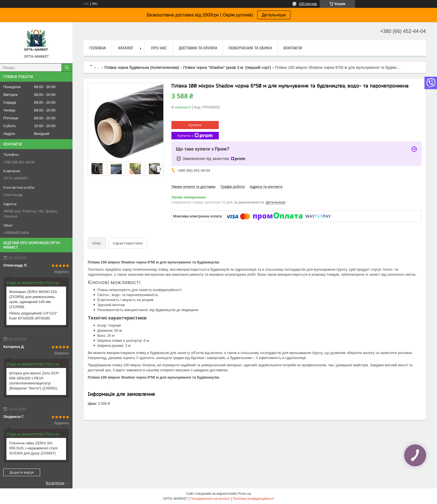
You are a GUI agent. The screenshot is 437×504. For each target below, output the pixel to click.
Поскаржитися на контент (210, 499)
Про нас (159, 48)
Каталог (126, 48)
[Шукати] (67, 67)
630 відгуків (308, 4)
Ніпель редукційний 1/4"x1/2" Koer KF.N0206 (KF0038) (33, 316)
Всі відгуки (55, 483)
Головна (98, 48)
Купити (195, 125)
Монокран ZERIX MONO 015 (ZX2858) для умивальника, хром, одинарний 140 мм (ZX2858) (33, 299)
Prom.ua (245, 494)
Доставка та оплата (198, 48)
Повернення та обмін (250, 48)
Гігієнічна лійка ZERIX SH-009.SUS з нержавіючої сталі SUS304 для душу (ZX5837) (33, 448)
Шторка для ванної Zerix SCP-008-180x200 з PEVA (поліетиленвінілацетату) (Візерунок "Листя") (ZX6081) (34, 381)
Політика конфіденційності (253, 499)
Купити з (195, 136)
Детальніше (274, 15)
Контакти (293, 48)
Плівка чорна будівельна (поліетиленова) (142, 67)
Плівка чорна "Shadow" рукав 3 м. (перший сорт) (227, 67)
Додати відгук (22, 472)
